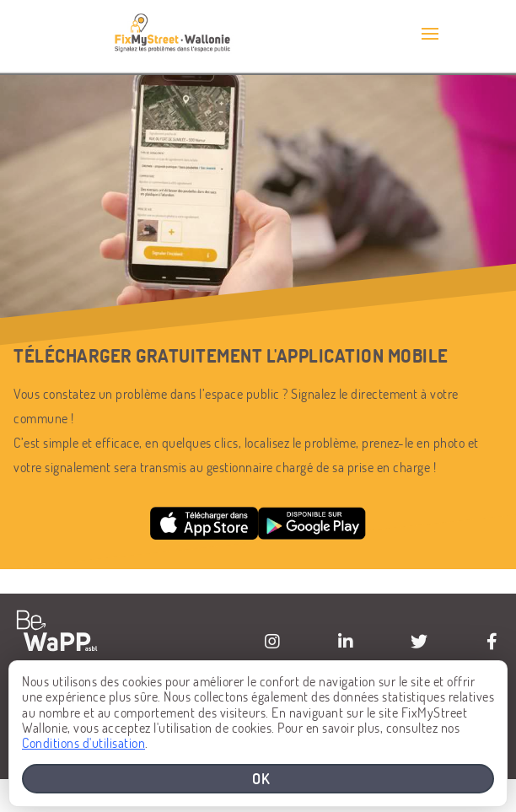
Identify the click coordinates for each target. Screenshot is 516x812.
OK (261, 778)
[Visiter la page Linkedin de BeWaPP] (346, 642)
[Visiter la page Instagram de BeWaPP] (272, 642)
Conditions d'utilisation (83, 742)
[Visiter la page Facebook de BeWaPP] (492, 642)
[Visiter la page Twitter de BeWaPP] (419, 642)
